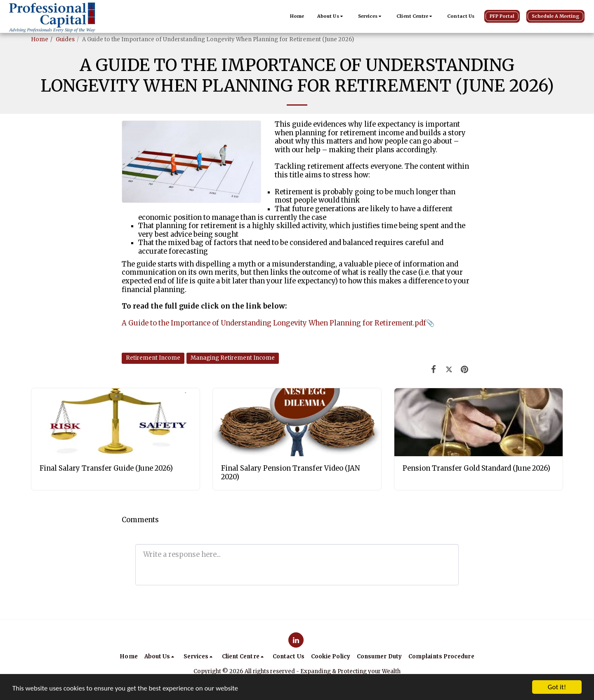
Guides (65, 39)
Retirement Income (153, 358)
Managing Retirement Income (233, 358)
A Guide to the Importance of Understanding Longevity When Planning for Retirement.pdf (274, 323)
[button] (331, 16)
